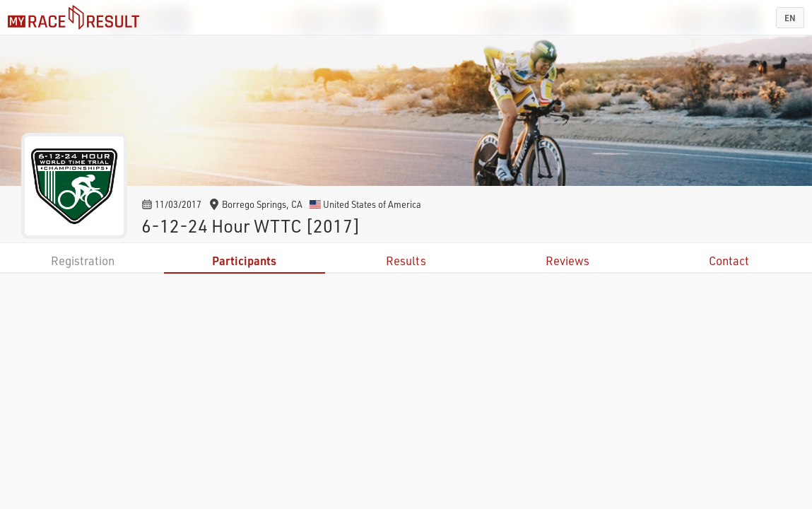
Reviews (567, 261)
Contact (729, 261)
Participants (244, 261)
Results (406, 261)
